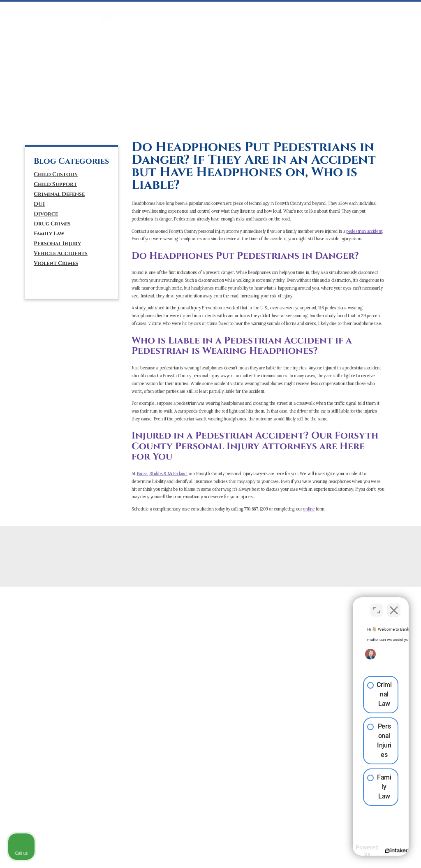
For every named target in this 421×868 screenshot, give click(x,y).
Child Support (55, 184)
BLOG (399, 10)
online (309, 509)
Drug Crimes (52, 224)
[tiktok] (66, 124)
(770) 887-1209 (59, 94)
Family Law (49, 234)
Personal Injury (57, 244)
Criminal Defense (59, 194)
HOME (107, 10)
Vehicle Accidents (61, 253)
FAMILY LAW (190, 10)
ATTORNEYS (322, 10)
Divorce (46, 214)
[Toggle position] (377, 605)
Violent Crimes (56, 263)
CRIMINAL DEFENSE (139, 10)
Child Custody (56, 174)
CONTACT (377, 10)
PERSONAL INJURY (257, 10)
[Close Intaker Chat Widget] (394, 605)
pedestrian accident (364, 231)
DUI (169, 10)
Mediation (220, 10)
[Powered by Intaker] (351, 851)
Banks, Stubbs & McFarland (162, 474)
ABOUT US (350, 10)
